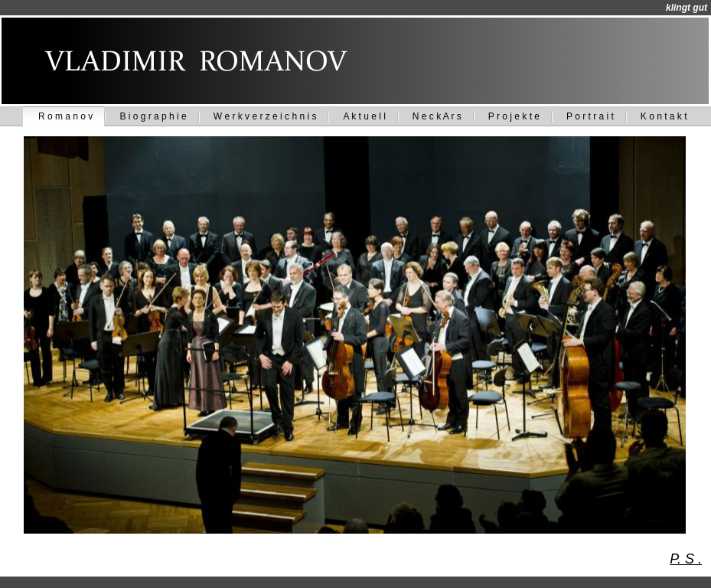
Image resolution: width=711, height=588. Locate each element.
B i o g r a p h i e (153, 116)
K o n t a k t (664, 116)
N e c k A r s (437, 116)
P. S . (686, 559)
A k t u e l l (364, 116)
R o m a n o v (65, 116)
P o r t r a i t (590, 116)
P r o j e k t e (514, 116)
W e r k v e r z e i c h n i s (265, 116)
